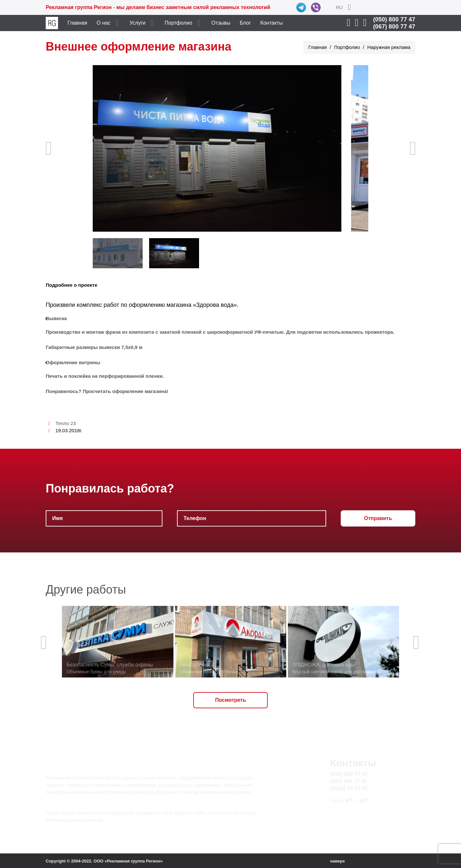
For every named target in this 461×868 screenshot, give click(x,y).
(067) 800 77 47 (394, 27)
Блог (246, 23)
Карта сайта (345, 821)
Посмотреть (231, 700)
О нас (104, 23)
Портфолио (178, 23)
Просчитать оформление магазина (125, 391)
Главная (77, 23)
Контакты (272, 23)
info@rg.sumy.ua (350, 813)
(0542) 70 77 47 (349, 788)
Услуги (138, 23)
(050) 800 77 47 (394, 19)
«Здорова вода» (215, 305)
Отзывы (221, 23)
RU (339, 7)
